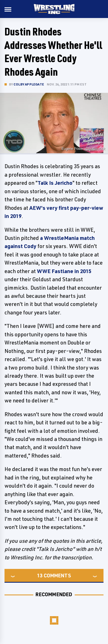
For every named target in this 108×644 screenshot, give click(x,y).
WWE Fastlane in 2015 (64, 271)
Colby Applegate (29, 84)
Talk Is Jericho (55, 183)
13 (40, 575)
